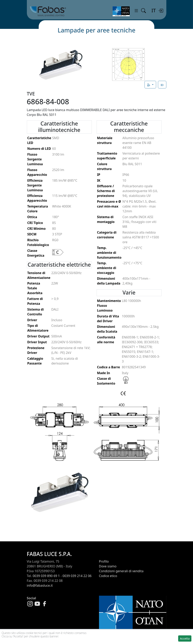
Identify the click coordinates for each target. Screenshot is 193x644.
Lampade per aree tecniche (96, 30)
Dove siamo (108, 566)
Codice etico (108, 576)
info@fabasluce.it (40, 585)
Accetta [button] (185, 638)
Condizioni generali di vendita (121, 571)
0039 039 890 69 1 (46, 576)
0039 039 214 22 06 (77, 576)
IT (154, 10)
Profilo (104, 561)
